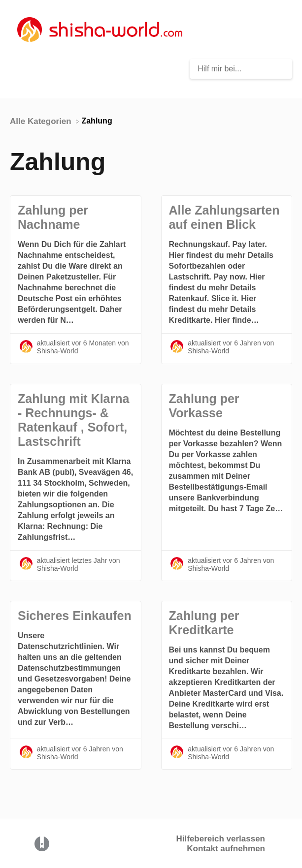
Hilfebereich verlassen (221, 839)
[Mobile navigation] (282, 30)
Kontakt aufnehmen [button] (226, 849)
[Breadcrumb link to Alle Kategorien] (42, 121)
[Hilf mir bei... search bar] (241, 69)
